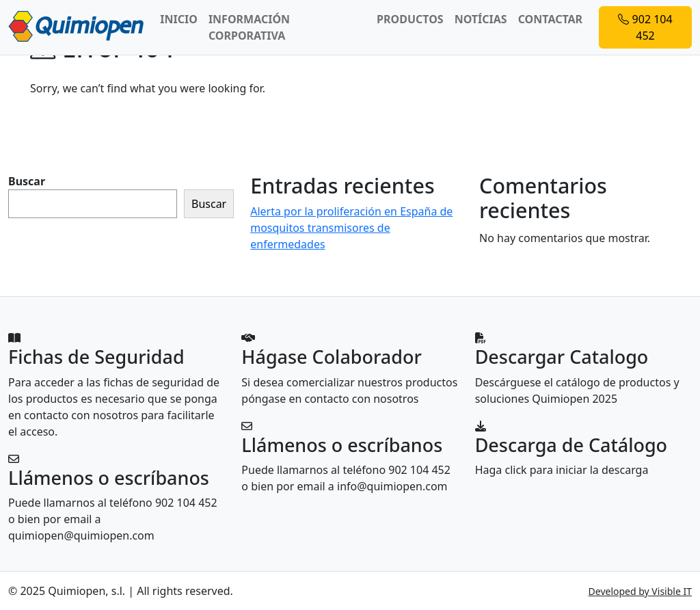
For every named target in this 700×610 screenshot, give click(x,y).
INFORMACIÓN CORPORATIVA (249, 27)
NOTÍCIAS (481, 19)
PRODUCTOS (410, 19)
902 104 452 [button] (645, 27)
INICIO (179, 19)
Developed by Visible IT (640, 591)
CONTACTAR (550, 19)
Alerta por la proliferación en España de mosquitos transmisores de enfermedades (351, 228)
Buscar (27, 181)
